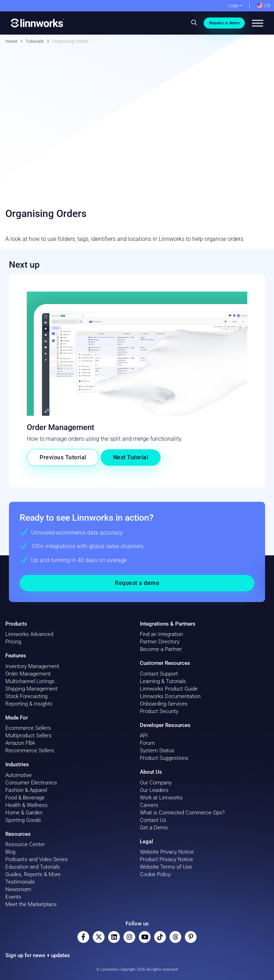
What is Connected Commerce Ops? (182, 813)
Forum (147, 743)
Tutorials (35, 41)
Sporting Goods (23, 820)
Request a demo (224, 23)
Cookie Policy (155, 874)
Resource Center (25, 844)
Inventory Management (32, 666)
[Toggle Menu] (258, 23)
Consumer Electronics (31, 783)
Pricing (13, 642)
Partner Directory (160, 642)
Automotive (19, 775)
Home (11, 41)
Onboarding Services (164, 704)
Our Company (156, 783)
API (144, 736)
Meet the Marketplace (31, 904)
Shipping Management (31, 689)
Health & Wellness (27, 805)
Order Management (28, 674)
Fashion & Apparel (26, 790)
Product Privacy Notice (166, 859)
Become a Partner (161, 649)
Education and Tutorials (33, 867)
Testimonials (20, 882)
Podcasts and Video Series (37, 859)
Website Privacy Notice (167, 852)
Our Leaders (154, 790)
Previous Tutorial (63, 457)
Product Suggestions (164, 758)
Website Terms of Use (166, 867)
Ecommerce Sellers (28, 728)
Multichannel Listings (30, 681)
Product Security (159, 711)
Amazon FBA (20, 743)
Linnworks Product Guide (169, 689)
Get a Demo (154, 828)
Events (13, 897)
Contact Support (159, 674)
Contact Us (153, 820)
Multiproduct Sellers (29, 736)
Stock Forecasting (26, 696)
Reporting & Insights (29, 704)
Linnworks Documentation (170, 696)
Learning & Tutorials (163, 681)
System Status (157, 751)
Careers (149, 805)
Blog (10, 852)
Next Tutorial (131, 457)
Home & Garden (24, 813)
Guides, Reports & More (33, 874)
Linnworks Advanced (29, 634)
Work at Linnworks (161, 798)
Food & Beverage (25, 798)
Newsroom (18, 889)
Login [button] (234, 6)
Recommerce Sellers (30, 751)
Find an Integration (161, 634)
